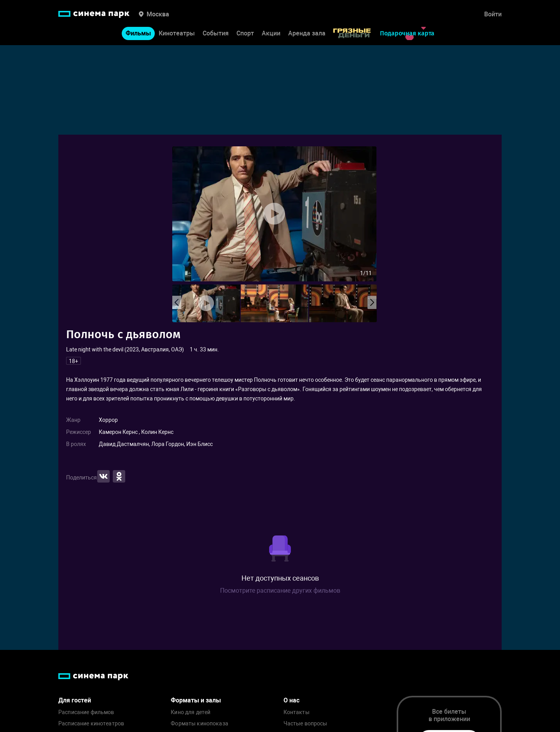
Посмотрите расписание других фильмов (280, 591)
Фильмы (138, 33)
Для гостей (75, 700)
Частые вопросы (305, 724)
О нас (291, 700)
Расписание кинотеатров (91, 724)
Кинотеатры (177, 33)
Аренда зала (307, 33)
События (216, 33)
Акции (271, 33)
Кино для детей (191, 712)
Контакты (297, 712)
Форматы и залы (196, 700)
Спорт (245, 33)
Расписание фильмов (86, 712)
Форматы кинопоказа (199, 724)
